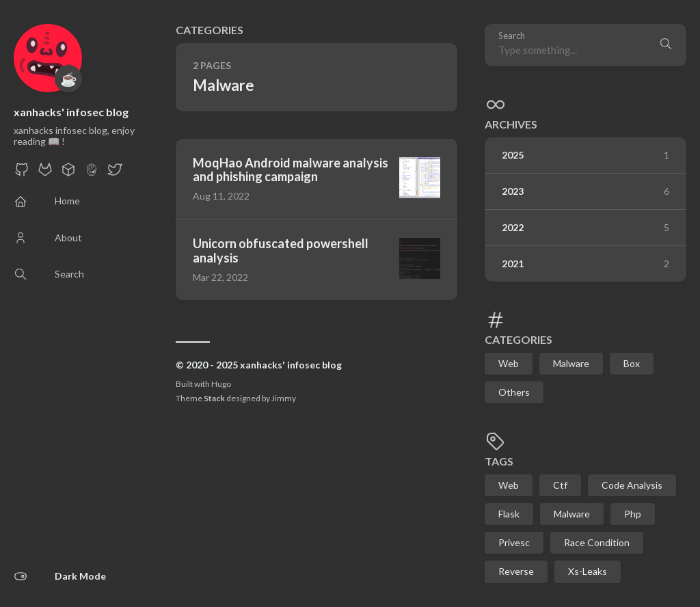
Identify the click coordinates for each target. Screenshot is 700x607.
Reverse (516, 571)
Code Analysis (632, 485)
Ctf (560, 485)
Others (514, 392)
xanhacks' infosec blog (71, 112)
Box (632, 363)
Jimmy (284, 398)
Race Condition (597, 542)
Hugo (221, 384)
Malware (571, 363)
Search (512, 36)
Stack (214, 398)
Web (509, 363)
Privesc (514, 542)
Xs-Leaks (588, 571)
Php (633, 514)
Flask (509, 514)
